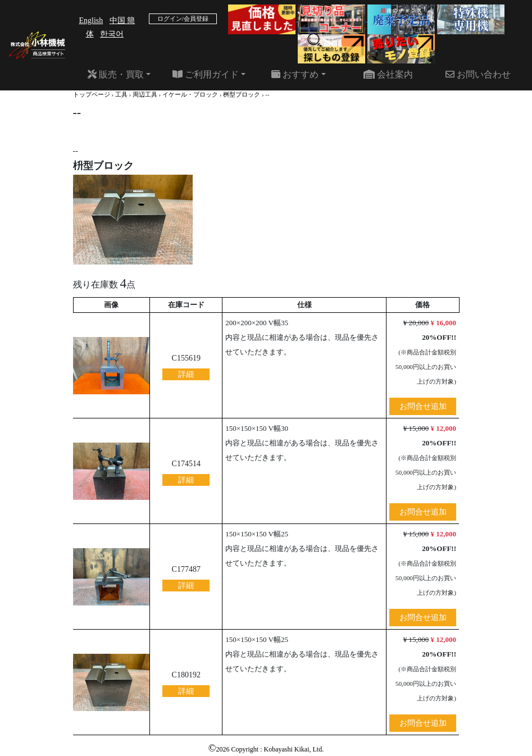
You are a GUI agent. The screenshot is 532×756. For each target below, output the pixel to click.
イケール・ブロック (190, 94)
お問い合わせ (478, 74)
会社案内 (388, 74)
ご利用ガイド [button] (206, 74)
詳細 (186, 374)
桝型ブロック (242, 94)
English (91, 21)
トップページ (92, 94)
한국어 (112, 34)
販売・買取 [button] (116, 74)
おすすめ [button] (295, 74)
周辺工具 (145, 94)
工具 (121, 94)
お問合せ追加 (423, 406)
